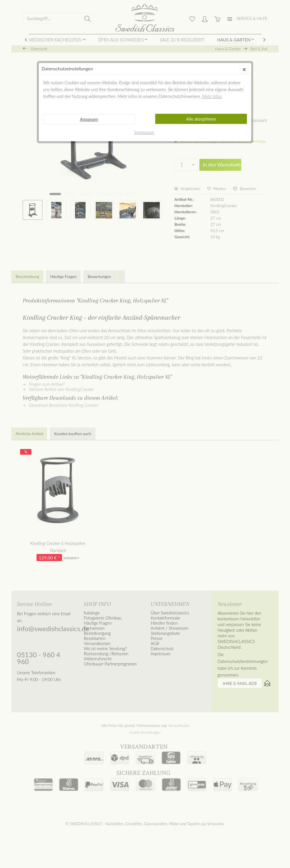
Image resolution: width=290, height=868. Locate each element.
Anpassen (89, 119)
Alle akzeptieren (201, 119)
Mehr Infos (212, 96)
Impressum (144, 132)
